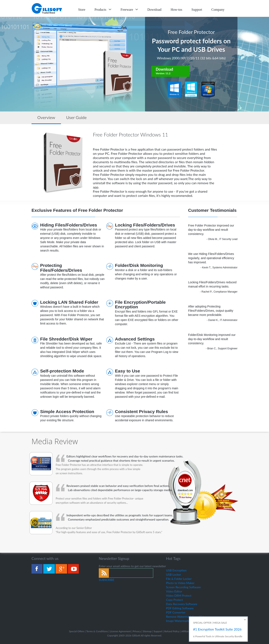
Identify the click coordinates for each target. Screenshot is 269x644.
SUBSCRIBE (107, 580)
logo (47, 8)
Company (218, 10)
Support (197, 10)
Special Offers (77, 631)
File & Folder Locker (179, 579)
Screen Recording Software (183, 587)
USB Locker (173, 574)
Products (103, 10)
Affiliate (185, 631)
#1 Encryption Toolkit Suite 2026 (217, 629)
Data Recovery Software (182, 604)
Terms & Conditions (97, 631)
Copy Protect (174, 600)
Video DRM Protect (179, 596)
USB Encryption (176, 570)
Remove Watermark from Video (186, 617)
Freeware (129, 10)
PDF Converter (176, 612)
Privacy (137, 631)
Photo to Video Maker (180, 583)
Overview (46, 117)
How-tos (176, 10)
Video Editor (174, 591)
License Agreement (120, 631)
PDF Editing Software (180, 608)
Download (154, 10)
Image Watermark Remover (184, 621)
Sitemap (147, 631)
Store (82, 10)
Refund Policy (172, 631)
